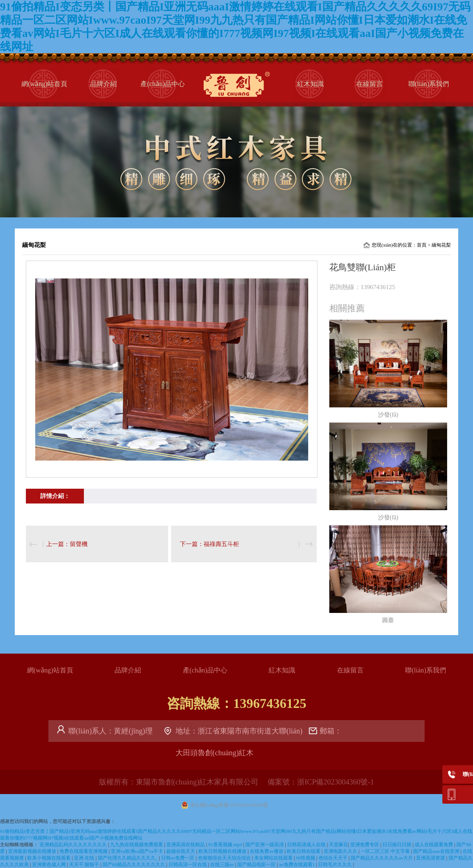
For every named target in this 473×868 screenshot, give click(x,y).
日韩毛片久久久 (336, 864)
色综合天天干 (334, 858)
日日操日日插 (397, 845)
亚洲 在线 (85, 858)
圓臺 (388, 620)
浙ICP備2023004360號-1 (336, 782)
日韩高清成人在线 (307, 845)
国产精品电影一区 (257, 864)
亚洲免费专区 (365, 845)
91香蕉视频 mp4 (226, 845)
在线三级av (223, 864)
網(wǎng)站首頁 (45, 84)
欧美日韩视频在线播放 (223, 851)
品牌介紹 (103, 84)
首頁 (422, 245)
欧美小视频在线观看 (50, 858)
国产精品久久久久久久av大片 (382, 858)
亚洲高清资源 (431, 858)
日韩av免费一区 (178, 858)
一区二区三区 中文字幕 (386, 851)
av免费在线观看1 (297, 864)
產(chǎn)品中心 (163, 84)
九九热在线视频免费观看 (137, 845)
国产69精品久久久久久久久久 (135, 864)
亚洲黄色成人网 (50, 864)
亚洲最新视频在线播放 (33, 851)
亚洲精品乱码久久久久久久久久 (74, 845)
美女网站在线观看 (274, 858)
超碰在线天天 (181, 851)
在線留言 (370, 84)
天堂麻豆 (338, 845)
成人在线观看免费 (434, 845)
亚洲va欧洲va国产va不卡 (137, 851)
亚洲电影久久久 (341, 851)
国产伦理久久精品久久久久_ (129, 858)
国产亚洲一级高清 (265, 845)
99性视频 (306, 858)
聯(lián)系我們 (429, 84)
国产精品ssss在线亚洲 (437, 851)
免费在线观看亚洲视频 (84, 851)
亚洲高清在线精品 (186, 845)
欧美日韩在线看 (304, 851)
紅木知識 (310, 84)
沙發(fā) (388, 415)
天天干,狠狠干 (85, 864)
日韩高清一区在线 (188, 864)
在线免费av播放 (267, 851)
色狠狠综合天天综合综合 (225, 858)
